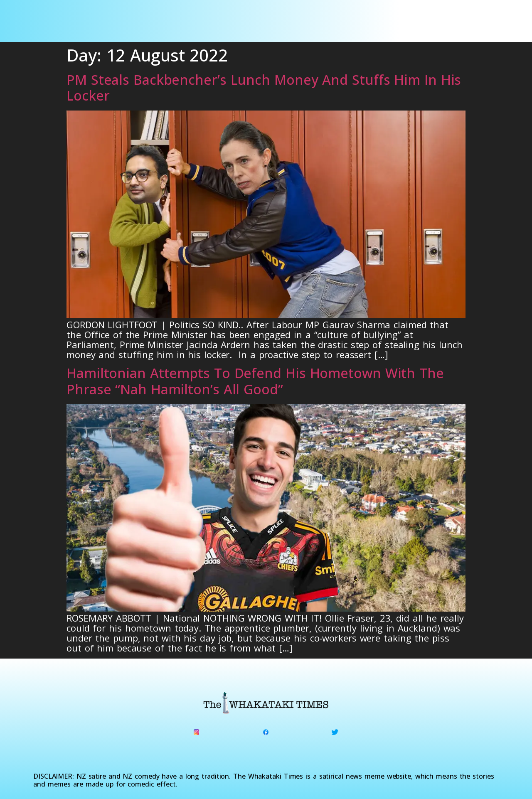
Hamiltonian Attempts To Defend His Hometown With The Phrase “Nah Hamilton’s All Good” (255, 381)
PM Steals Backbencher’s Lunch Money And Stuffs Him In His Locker (264, 87)
